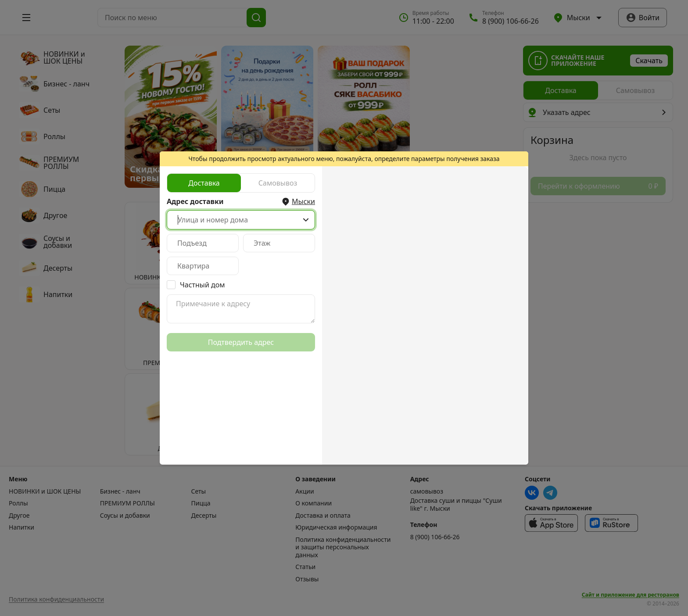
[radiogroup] (241, 183)
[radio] (204, 183)
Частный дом (202, 285)
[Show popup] (306, 220)
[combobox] (241, 220)
